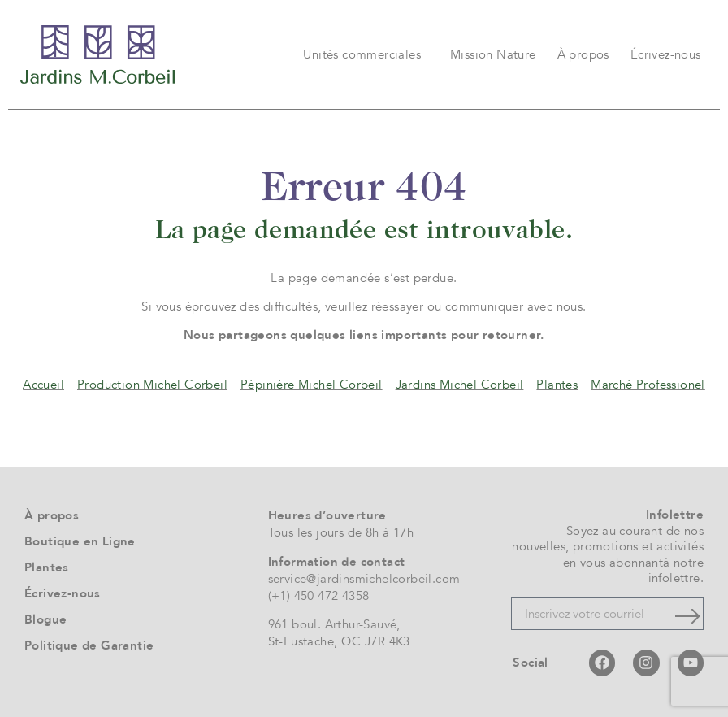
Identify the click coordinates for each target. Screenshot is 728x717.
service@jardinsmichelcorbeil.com (364, 579)
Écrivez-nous (666, 54)
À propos (583, 54)
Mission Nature (493, 54)
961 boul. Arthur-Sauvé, (334, 624)
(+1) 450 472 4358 (319, 596)
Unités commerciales (366, 54)
